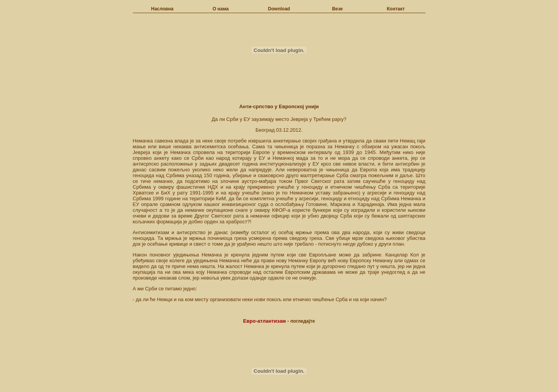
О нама (221, 9)
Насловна (162, 9)
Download (279, 9)
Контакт (396, 9)
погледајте (303, 321)
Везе (337, 9)
